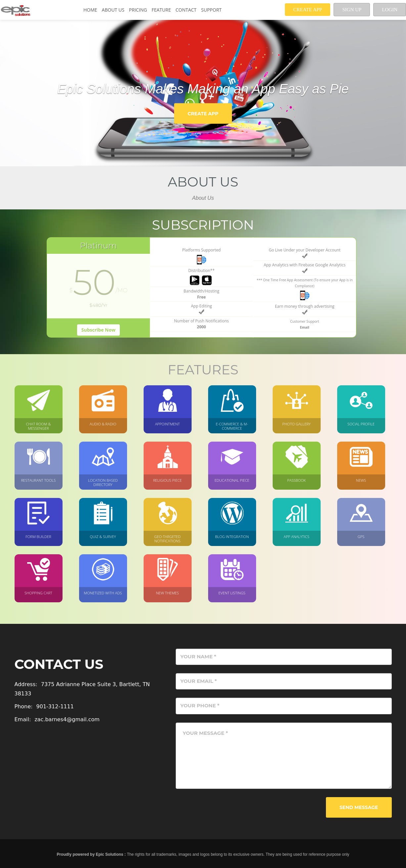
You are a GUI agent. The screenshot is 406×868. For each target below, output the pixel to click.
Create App (308, 10)
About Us (113, 10)
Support (211, 10)
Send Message (359, 807)
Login (390, 10)
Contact (186, 10)
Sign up (352, 10)
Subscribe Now (98, 330)
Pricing (138, 10)
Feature (161, 10)
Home (90, 10)
